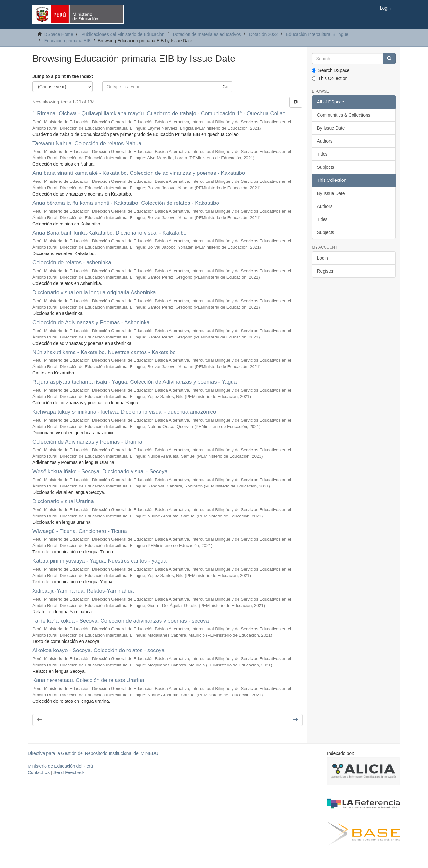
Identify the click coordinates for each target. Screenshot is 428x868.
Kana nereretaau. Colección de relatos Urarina (88, 680)
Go (225, 87)
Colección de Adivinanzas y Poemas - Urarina (87, 442)
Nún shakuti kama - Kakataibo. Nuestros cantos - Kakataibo (104, 352)
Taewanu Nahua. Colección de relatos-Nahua (87, 143)
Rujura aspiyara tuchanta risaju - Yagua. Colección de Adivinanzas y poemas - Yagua (135, 382)
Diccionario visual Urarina (63, 501)
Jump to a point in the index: (63, 76)
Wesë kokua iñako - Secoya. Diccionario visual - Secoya (100, 471)
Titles (322, 154)
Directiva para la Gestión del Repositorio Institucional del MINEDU (93, 753)
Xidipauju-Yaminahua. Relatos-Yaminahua (83, 591)
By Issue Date (331, 128)
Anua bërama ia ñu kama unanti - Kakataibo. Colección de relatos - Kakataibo (126, 203)
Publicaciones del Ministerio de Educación (123, 34)
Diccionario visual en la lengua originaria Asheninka (94, 292)
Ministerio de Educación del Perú (60, 766)
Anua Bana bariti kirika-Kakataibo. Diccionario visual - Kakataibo (110, 233)
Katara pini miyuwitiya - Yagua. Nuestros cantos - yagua (100, 561)
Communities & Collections (344, 115)
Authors (325, 141)
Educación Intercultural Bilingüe (317, 34)
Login (323, 258)
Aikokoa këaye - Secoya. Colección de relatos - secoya (99, 650)
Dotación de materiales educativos (207, 34)
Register (325, 271)
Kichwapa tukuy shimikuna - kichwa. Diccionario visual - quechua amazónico (124, 412)
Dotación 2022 (263, 34)
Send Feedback (69, 772)
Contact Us (39, 772)
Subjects (326, 167)
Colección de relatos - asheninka (72, 263)
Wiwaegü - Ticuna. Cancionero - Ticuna (80, 531)
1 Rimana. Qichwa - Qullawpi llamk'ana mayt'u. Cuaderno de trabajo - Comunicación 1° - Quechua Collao (159, 114)
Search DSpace (331, 70)
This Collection (330, 78)
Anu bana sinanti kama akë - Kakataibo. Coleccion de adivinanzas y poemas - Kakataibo (139, 173)
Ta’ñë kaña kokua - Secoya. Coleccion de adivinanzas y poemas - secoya (121, 621)
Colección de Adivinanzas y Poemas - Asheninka (91, 322)
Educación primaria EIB (68, 41)
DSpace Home (59, 34)
